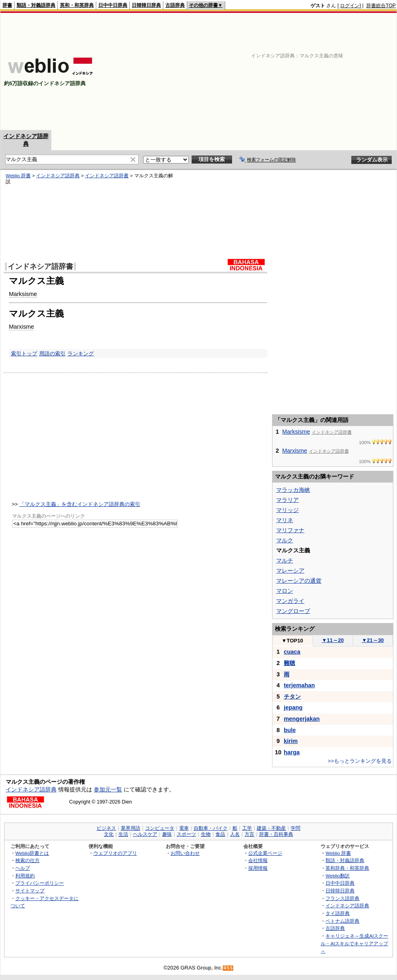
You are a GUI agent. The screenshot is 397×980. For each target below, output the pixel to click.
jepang (293, 707)
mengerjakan (302, 719)
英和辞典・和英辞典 (347, 868)
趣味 (167, 834)
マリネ (285, 520)
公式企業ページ (265, 853)
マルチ (285, 560)
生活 (123, 834)
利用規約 (25, 876)
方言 (249, 834)
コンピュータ (160, 828)
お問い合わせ (185, 853)
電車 (184, 828)
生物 (206, 834)
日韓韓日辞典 (146, 5)
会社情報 (258, 860)
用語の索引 (52, 354)
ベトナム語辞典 (342, 921)
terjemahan (299, 685)
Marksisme (23, 294)
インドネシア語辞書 (107, 176)
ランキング (81, 354)
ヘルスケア (145, 834)
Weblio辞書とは (32, 853)
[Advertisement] (281, 71)
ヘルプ (23, 868)
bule (290, 730)
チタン (292, 697)
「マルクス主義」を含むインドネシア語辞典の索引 (80, 504)
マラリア (287, 500)
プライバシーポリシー (40, 883)
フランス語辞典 (342, 898)
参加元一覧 (108, 789)
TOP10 (292, 641)
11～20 (333, 640)
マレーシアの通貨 (299, 581)
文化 (109, 834)
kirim (291, 741)
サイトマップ (30, 891)
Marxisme (21, 327)
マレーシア (290, 571)
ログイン (350, 6)
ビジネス (106, 828)
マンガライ (290, 601)
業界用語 (131, 828)
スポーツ (186, 834)
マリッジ (287, 510)
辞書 (7, 5)
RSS (228, 968)
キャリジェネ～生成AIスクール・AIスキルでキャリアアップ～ (354, 943)
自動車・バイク (211, 828)
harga (292, 752)
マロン (285, 591)
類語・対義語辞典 (36, 5)
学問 (296, 828)
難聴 (289, 663)
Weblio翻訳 (337, 876)
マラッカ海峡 (293, 490)
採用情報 (258, 868)
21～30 (373, 640)
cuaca (292, 652)
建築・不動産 (271, 828)
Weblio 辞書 (18, 176)
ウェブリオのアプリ (115, 853)
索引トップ (24, 354)
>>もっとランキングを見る (360, 761)
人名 (235, 834)
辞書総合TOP (381, 6)
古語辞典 (175, 5)
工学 (247, 828)
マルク (285, 540)
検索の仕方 (27, 860)
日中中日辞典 (113, 5)
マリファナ (290, 530)
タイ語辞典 (338, 913)
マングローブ (293, 611)
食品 (220, 834)
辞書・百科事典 (276, 834)
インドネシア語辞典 (58, 176)
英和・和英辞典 (77, 5)
